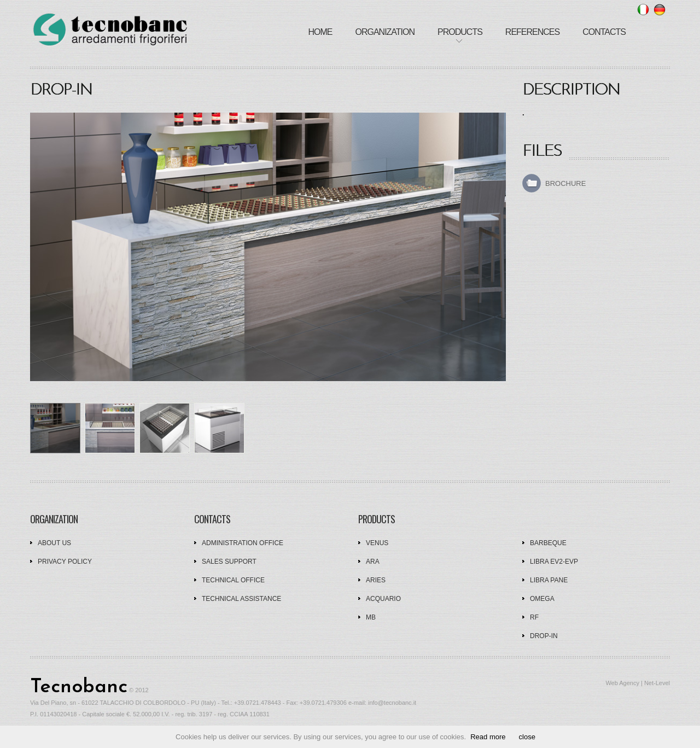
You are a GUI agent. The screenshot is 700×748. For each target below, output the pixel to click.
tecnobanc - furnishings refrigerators (110, 31)
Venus (377, 543)
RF (534, 617)
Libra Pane (549, 580)
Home (320, 32)
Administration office (243, 543)
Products (460, 32)
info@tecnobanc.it (392, 703)
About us (54, 543)
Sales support (229, 562)
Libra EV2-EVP (554, 562)
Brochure (565, 183)
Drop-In (544, 636)
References (532, 32)
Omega (542, 599)
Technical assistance (241, 599)
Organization (385, 32)
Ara (373, 562)
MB (371, 617)
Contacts (604, 32)
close (527, 737)
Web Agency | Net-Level (638, 683)
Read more (488, 737)
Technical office (233, 580)
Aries (376, 580)
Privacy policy (65, 562)
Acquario (383, 599)
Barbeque (548, 543)
